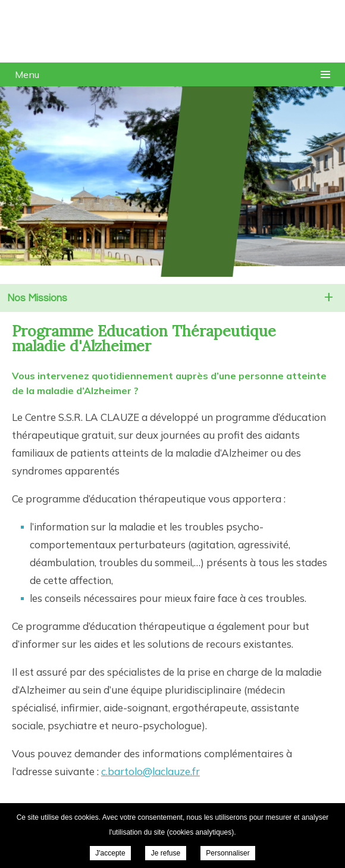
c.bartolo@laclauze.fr (150, 771)
